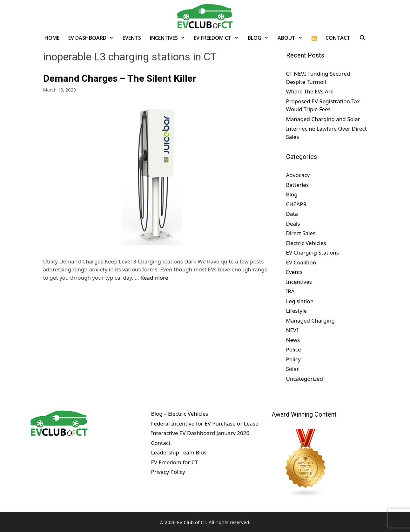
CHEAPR (296, 204)
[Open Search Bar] (363, 38)
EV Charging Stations (313, 252)
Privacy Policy (168, 472)
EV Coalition (301, 262)
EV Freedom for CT (174, 462)
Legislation (300, 301)
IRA (290, 291)
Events (132, 38)
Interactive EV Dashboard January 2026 (200, 433)
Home (52, 38)
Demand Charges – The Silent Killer (120, 78)
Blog (260, 38)
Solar (293, 369)
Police (294, 349)
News (293, 340)
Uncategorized (305, 379)
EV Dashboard (93, 38)
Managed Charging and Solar (323, 119)
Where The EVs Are (310, 91)
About (292, 38)
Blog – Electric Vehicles (179, 414)
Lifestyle (297, 311)
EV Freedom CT (218, 38)
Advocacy (298, 175)
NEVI (292, 330)
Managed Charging (310, 321)
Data (292, 214)
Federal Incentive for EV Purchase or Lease (205, 423)
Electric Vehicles (306, 243)
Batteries (298, 185)
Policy (293, 359)
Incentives (170, 38)
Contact (338, 38)
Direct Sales (301, 233)
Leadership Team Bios (179, 452)
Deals (293, 224)
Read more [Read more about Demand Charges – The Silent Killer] (154, 278)
